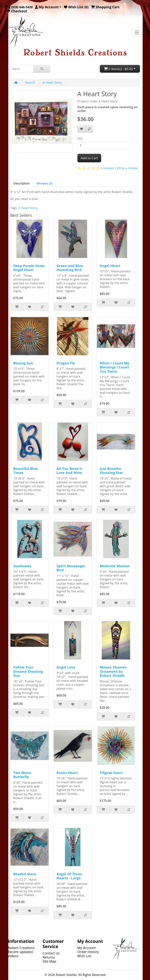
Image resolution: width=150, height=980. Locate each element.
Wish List (84, 956)
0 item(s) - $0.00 (118, 69)
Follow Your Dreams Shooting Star (28, 671)
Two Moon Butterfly (22, 775)
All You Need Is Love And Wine (69, 471)
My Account (87, 948)
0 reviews (107, 168)
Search (30, 83)
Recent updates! (21, 952)
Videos (13, 956)
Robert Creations (21, 948)
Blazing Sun (23, 363)
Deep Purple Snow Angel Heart (29, 268)
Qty (80, 138)
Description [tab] (22, 183)
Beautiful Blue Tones (26, 471)
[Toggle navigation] (137, 32)
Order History (88, 952)
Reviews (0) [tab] (44, 183)
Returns (49, 957)
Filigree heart (111, 773)
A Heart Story (52, 83)
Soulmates (22, 566)
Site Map (50, 961)
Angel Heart (110, 266)
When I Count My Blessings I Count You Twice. (115, 367)
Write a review (127, 168)
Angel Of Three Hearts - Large (69, 876)
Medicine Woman (115, 566)
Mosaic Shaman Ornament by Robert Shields (113, 671)
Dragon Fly (66, 363)
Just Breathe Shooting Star (111, 471)
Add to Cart (89, 158)
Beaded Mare (25, 874)
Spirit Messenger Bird (71, 568)
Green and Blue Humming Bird (70, 268)
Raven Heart (67, 773)
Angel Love (66, 667)
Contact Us (51, 953)
